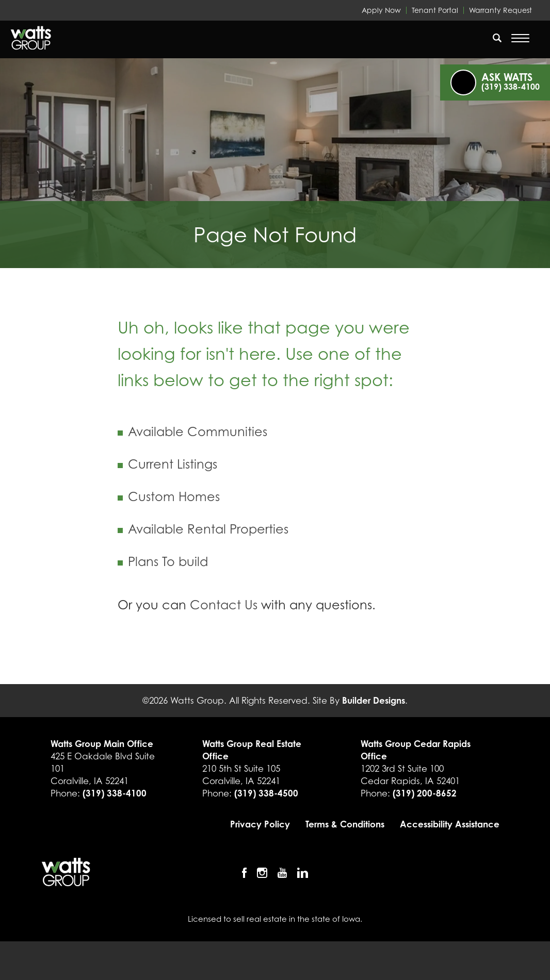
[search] (497, 38)
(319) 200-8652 (425, 793)
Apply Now (381, 10)
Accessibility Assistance (450, 824)
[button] (497, 44)
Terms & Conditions (345, 824)
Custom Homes (174, 497)
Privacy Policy (260, 824)
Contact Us (224, 605)
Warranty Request (500, 10)
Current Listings (173, 464)
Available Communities (198, 432)
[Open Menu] (520, 38)
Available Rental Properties (208, 529)
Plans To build (168, 562)
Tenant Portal (435, 10)
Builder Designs (374, 700)
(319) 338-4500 (266, 793)
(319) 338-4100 (115, 793)
